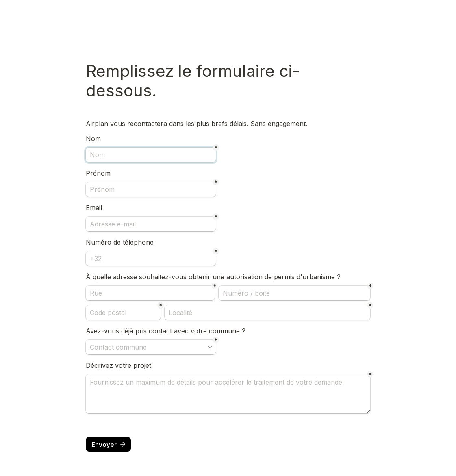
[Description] (228, 394)
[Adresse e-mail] (151, 224)
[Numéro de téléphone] (151, 259)
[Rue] (150, 293)
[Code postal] (123, 313)
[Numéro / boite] (294, 293)
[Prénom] (151, 189)
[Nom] (151, 155)
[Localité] (267, 313)
